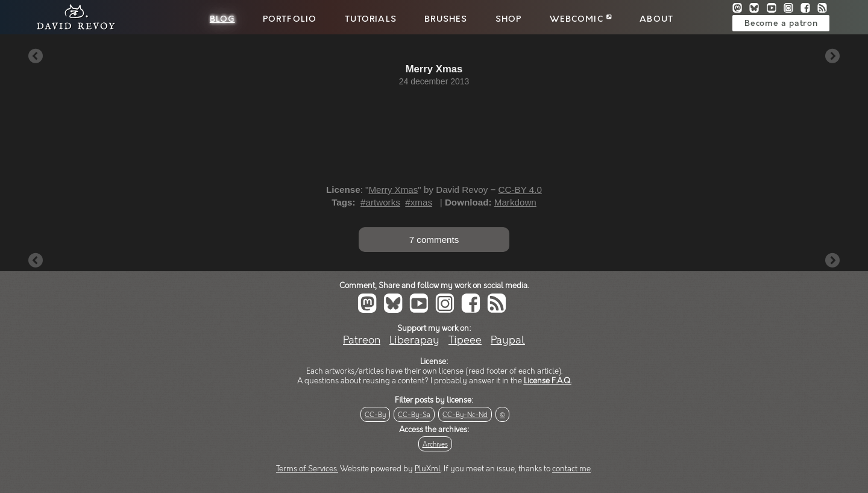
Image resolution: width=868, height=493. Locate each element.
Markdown (515, 202)
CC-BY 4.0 (520, 190)
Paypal (508, 340)
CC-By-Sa (414, 415)
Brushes (446, 19)
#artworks (380, 202)
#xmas (419, 202)
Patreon (362, 340)
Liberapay (414, 340)
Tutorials (371, 19)
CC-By (375, 415)
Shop (509, 19)
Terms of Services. (307, 469)
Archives (435, 444)
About (656, 19)
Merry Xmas (393, 190)
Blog (222, 19)
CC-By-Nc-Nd (465, 415)
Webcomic (581, 19)
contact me (571, 469)
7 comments (434, 240)
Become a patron (781, 24)
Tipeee (465, 340)
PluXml (428, 469)
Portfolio (290, 19)
